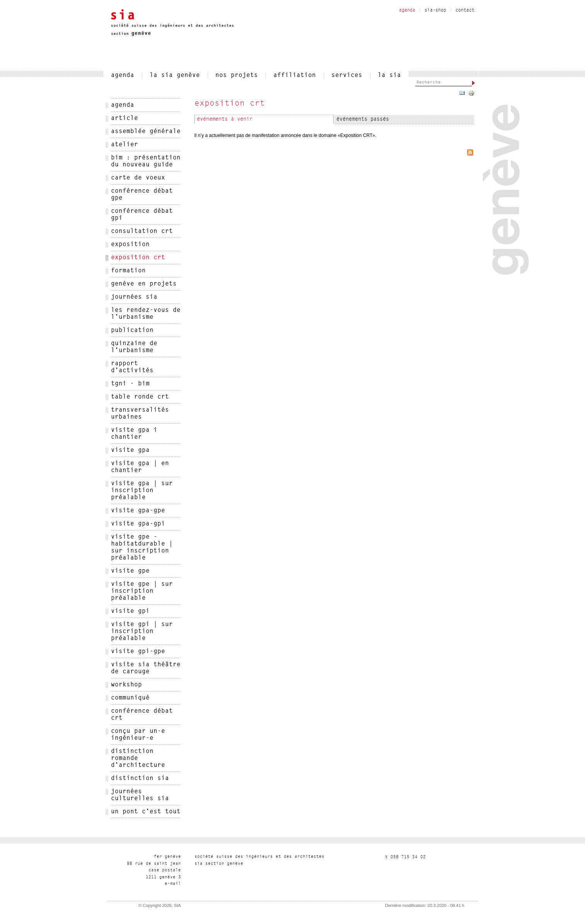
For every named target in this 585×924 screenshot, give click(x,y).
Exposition (130, 245)
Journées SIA (134, 297)
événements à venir (225, 120)
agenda (407, 10)
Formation (128, 271)
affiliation (295, 75)
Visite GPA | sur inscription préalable (142, 491)
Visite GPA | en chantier (140, 467)
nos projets (237, 75)
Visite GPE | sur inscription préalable (142, 591)
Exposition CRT (138, 258)
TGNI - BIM (130, 384)
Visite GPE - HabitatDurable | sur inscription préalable (142, 548)
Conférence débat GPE (142, 195)
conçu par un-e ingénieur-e (138, 735)
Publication (132, 330)
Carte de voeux (138, 178)
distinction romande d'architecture (138, 758)
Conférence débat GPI (142, 215)
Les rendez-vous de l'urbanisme (146, 314)
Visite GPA (130, 450)
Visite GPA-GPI (138, 524)
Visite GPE (130, 571)
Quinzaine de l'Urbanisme (134, 347)
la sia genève (175, 75)
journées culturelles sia (140, 795)
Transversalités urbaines (140, 414)
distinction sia (140, 779)
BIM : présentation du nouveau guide (146, 161)
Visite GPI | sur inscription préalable (142, 631)
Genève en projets (144, 284)
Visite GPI (130, 611)
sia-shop (435, 10)
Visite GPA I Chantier (134, 434)
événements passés (363, 120)
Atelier (125, 145)
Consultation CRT (142, 231)
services (347, 75)
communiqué (130, 698)
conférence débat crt (142, 715)
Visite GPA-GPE (138, 511)
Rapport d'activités (132, 367)
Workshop (126, 685)
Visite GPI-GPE (138, 652)
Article (125, 118)
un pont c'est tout (146, 812)
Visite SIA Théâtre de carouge (146, 668)
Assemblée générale (146, 132)
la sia (389, 75)
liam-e (173, 884)
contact (465, 10)
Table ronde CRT (140, 397)
